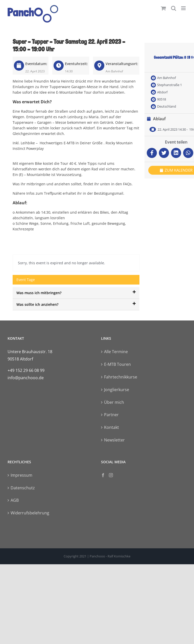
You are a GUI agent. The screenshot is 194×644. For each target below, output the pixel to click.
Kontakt (112, 427)
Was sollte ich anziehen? (76, 304)
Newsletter (114, 440)
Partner (111, 415)
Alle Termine (116, 352)
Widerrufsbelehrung (30, 513)
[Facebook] (103, 475)
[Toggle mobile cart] (163, 8)
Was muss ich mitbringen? (76, 293)
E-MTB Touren (117, 364)
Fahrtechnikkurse (121, 377)
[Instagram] (111, 475)
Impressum (21, 475)
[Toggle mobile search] (174, 8)
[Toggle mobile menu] (184, 8)
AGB (15, 500)
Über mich (114, 402)
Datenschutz (23, 488)
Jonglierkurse (117, 390)
